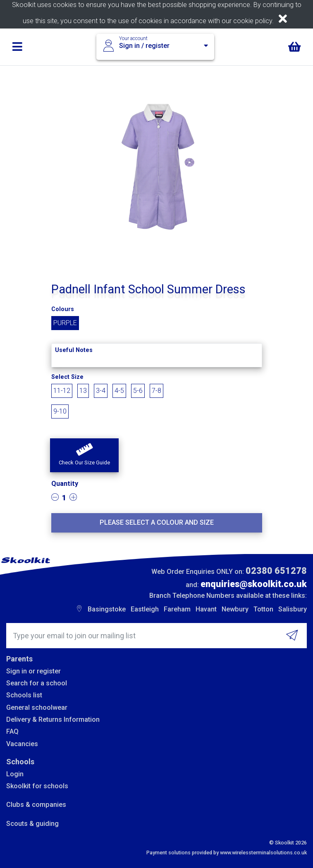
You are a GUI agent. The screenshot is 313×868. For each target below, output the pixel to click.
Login (15, 774)
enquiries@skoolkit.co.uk (254, 584)
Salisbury (293, 609)
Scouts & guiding (32, 824)
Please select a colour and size (157, 522)
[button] (84, 455)
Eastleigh (145, 609)
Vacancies (22, 744)
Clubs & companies (36, 805)
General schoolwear (37, 707)
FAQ (12, 731)
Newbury (235, 609)
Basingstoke (107, 609)
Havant (206, 609)
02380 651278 (276, 571)
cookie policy (253, 21)
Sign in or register (33, 671)
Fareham (177, 609)
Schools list (24, 695)
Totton (263, 609)
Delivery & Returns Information (53, 719)
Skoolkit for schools (37, 786)
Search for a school (37, 683)
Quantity (65, 484)
